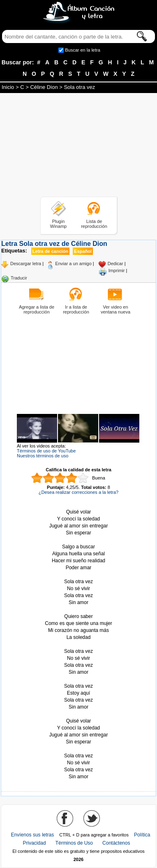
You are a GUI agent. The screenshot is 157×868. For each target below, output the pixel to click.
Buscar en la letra (83, 50)
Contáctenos (116, 843)
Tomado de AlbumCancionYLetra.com (78, 749)
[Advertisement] (78, 146)
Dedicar (115, 264)
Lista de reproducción (94, 224)
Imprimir (117, 270)
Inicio (8, 87)
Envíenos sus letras (33, 835)
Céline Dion (44, 87)
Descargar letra (26, 264)
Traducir (19, 278)
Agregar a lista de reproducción (37, 309)
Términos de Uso (74, 843)
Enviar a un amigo (73, 264)
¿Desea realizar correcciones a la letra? (78, 492)
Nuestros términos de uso (43, 456)
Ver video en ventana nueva (115, 309)
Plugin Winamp (58, 224)
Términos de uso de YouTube (46, 451)
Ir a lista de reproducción (76, 309)
